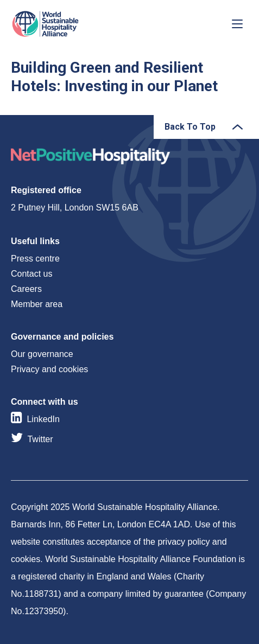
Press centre (35, 259)
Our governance (42, 354)
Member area (37, 304)
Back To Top (190, 127)
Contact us (31, 274)
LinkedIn (43, 419)
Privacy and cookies (49, 369)
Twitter (40, 439)
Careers (26, 289)
